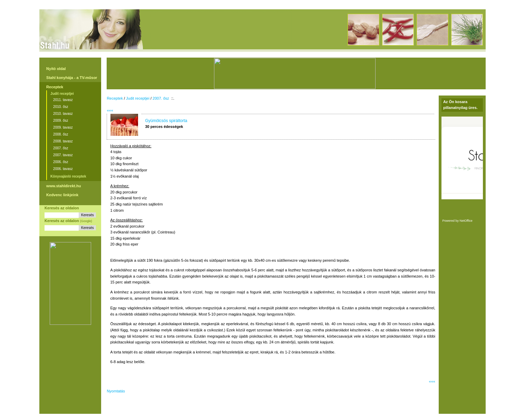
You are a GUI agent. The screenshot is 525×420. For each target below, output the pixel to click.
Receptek (55, 87)
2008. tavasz (63, 141)
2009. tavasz (63, 127)
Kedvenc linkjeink (62, 195)
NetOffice (466, 221)
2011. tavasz (63, 100)
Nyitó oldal (56, 69)
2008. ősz (61, 134)
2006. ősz (61, 162)
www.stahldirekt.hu (64, 186)
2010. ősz (61, 107)
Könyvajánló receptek (68, 176)
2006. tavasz (63, 169)
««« (110, 110)
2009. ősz (61, 121)
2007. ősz (61, 148)
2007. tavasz (63, 155)
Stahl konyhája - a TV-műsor (72, 78)
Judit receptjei (62, 94)
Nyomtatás (116, 391)
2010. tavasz (63, 114)
